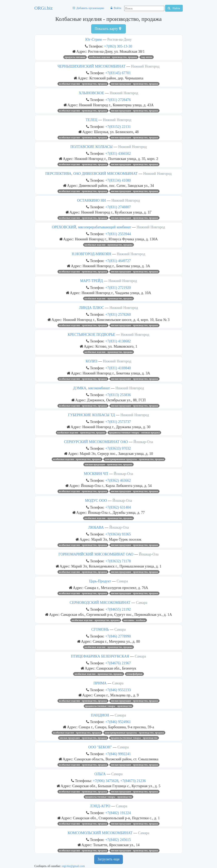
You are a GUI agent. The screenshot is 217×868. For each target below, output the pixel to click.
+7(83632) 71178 (118, 561)
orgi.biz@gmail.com (73, 866)
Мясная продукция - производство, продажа (134, 84)
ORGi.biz (44, 8)
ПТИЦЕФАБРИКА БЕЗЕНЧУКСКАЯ (100, 656)
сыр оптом (147, 57)
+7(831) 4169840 (118, 368)
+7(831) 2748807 (118, 207)
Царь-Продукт (100, 581)
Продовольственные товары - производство (109, 706)
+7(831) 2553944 (118, 234)
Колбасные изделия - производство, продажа (113, 57)
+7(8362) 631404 (118, 507)
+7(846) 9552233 (118, 690)
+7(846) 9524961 (118, 722)
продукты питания (75, 57)
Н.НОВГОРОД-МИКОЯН (91, 254)
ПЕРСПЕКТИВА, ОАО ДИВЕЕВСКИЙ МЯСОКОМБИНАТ (91, 174)
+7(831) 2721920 (118, 288)
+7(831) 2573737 (118, 422)
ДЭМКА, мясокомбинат (91, 388)
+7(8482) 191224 (118, 813)
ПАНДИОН (100, 715)
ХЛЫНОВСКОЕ (91, 93)
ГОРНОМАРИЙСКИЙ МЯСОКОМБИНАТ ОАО (96, 554)
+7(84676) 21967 (118, 663)
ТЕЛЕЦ (91, 120)
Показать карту (108, 29)
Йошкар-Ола (143, 442)
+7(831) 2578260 (118, 314)
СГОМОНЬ (100, 629)
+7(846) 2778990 (118, 636)
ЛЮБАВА (96, 527)
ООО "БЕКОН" (100, 747)
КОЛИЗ (92, 361)
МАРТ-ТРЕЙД (92, 281)
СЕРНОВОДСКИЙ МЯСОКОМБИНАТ (100, 603)
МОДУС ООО (96, 501)
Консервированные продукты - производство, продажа (134, 459)
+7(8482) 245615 (118, 840)
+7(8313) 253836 (118, 395)
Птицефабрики (134, 674)
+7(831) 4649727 (118, 261)
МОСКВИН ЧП (96, 474)
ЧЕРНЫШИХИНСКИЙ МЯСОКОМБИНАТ (91, 66)
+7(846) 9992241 (118, 754)
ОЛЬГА (100, 774)
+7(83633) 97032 (118, 448)
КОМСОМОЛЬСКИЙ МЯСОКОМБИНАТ (100, 833)
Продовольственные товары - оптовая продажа (134, 433)
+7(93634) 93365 (118, 534)
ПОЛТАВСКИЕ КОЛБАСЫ (91, 147)
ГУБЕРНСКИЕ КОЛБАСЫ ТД (91, 415)
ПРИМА (100, 683)
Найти (174, 8)
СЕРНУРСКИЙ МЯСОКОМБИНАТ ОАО (96, 442)
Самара (122, 581)
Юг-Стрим (94, 39)
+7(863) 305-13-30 (118, 46)
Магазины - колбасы (134, 620)
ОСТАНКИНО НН (91, 200)
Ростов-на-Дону (120, 39)
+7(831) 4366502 (118, 153)
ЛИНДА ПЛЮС (91, 308)
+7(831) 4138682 (118, 341)
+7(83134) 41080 (118, 180)
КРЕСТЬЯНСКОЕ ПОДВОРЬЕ (91, 335)
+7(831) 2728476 (118, 100)
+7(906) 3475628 (105, 781)
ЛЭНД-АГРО (100, 806)
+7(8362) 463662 (118, 480)
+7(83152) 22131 (118, 127)
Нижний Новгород (145, 66)
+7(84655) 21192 (118, 609)
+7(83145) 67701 (118, 73)
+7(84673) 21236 (133, 781)
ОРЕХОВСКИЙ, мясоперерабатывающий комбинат (91, 227)
